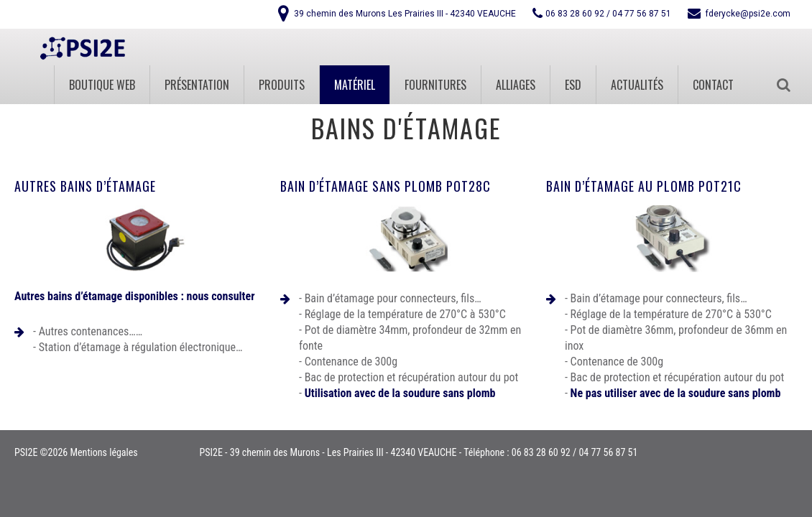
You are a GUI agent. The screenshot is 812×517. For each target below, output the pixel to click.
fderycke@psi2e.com (748, 14)
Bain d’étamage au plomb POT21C (644, 186)
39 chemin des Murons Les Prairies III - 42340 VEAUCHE (405, 14)
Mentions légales (103, 452)
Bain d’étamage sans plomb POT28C (386, 186)
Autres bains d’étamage (85, 186)
